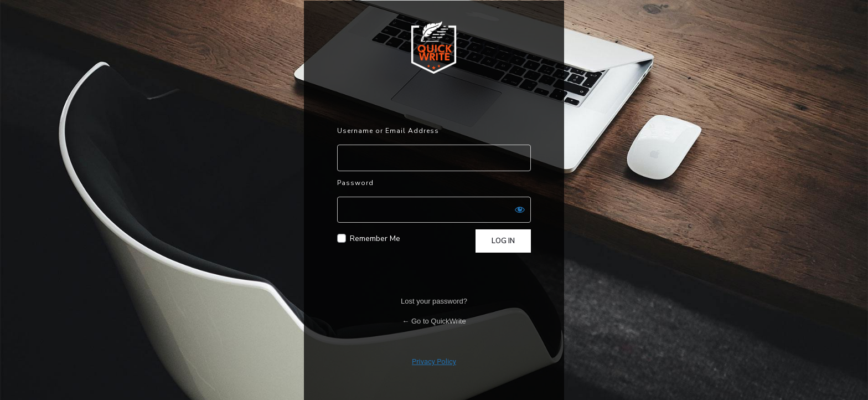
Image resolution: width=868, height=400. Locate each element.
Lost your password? (434, 301)
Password (355, 183)
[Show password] (520, 209)
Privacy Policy (434, 361)
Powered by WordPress (434, 47)
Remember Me (375, 239)
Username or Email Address (388, 131)
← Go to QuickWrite (434, 321)
